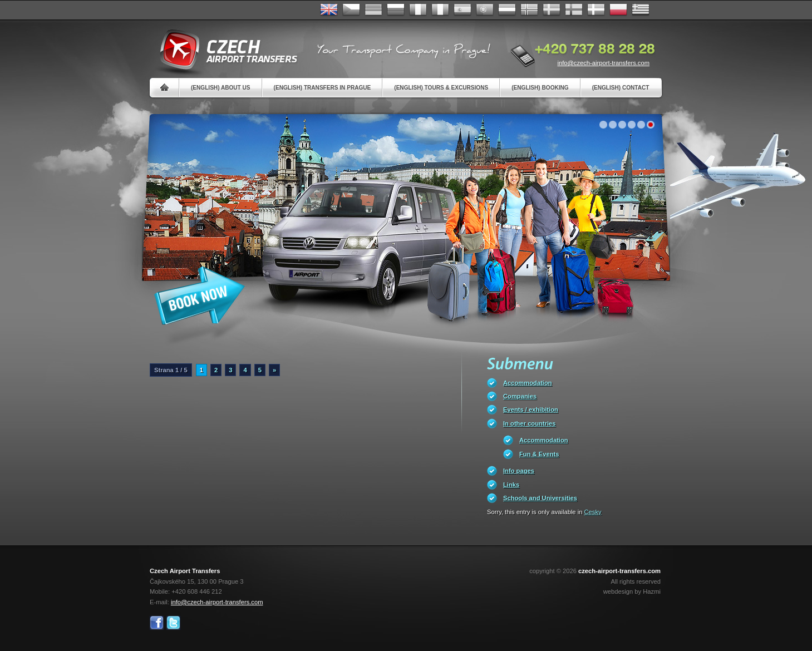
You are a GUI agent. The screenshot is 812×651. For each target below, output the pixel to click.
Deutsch (373, 10)
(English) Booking (540, 88)
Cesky (593, 512)
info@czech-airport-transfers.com (603, 63)
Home (164, 88)
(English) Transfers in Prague (323, 88)
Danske (596, 10)
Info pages (519, 471)
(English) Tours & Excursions (441, 88)
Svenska (552, 10)
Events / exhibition (531, 410)
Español (462, 10)
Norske (529, 10)
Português (485, 10)
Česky (351, 10)
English (329, 10)
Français (418, 10)
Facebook (157, 623)
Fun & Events (539, 454)
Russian (396, 10)
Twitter (173, 623)
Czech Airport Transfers (224, 50)
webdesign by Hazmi (632, 591)
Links (511, 485)
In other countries (529, 423)
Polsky (618, 10)
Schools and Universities (540, 498)
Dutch (507, 10)
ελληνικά (641, 10)
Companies (520, 396)
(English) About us (221, 88)
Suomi (574, 10)
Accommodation (528, 383)
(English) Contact (621, 88)
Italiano (440, 10)
